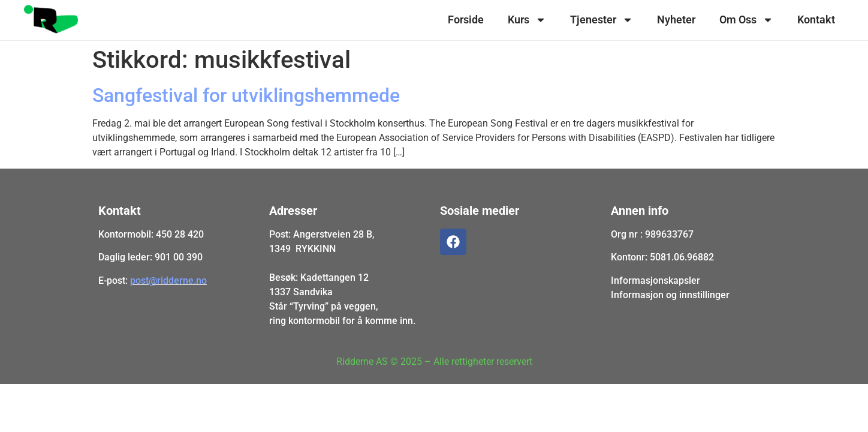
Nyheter (676, 19)
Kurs (527, 20)
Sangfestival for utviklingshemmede (246, 95)
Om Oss (746, 20)
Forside (466, 19)
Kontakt (816, 19)
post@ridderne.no (168, 280)
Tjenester (602, 20)
